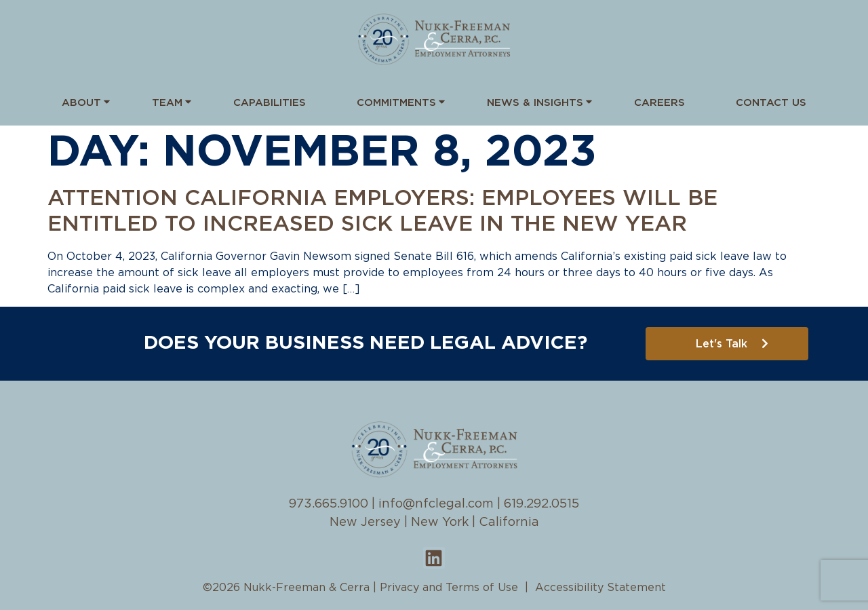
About (81, 101)
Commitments (396, 101)
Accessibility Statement (600, 588)
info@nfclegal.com (436, 504)
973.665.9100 (329, 504)
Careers (659, 103)
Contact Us (771, 103)
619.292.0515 (541, 504)
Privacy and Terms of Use (449, 588)
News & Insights (535, 101)
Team (167, 101)
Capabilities (270, 103)
